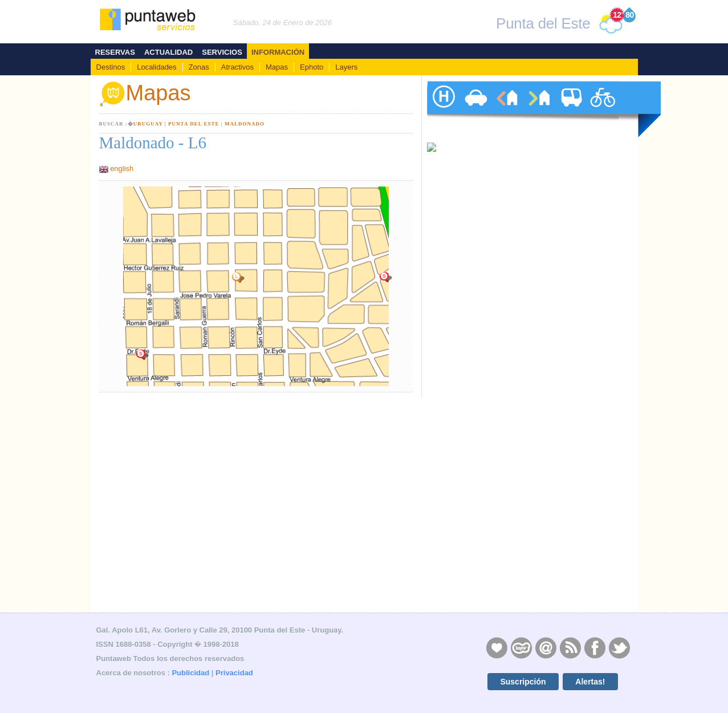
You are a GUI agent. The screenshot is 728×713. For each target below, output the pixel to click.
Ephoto (312, 67)
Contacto (546, 647)
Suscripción (523, 682)
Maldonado (245, 124)
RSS (570, 647)
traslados (571, 109)
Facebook (595, 647)
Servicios (222, 52)
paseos (603, 109)
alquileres (507, 109)
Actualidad (168, 52)
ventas (539, 109)
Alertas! (590, 682)
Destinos (111, 67)
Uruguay (148, 124)
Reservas (115, 52)
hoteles (443, 109)
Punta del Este (194, 124)
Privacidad (234, 673)
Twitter (619, 647)
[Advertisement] (524, 529)
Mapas (277, 67)
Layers (346, 67)
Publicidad (190, 673)
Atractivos (237, 67)
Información (278, 52)
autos (475, 109)
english (122, 169)
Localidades (156, 67)
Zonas (199, 67)
